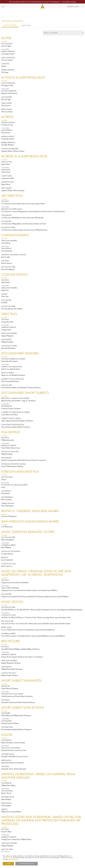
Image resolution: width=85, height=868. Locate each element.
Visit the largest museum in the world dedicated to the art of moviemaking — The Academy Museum (42, 2)
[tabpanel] (42, 445)
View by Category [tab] (10, 25)
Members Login (73, 6)
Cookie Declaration (13, 859)
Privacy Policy (9, 858)
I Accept (8, 864)
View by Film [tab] (26, 25)
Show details (43, 864)
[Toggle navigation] (3, 6)
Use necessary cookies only (27, 864)
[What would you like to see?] (82, 6)
